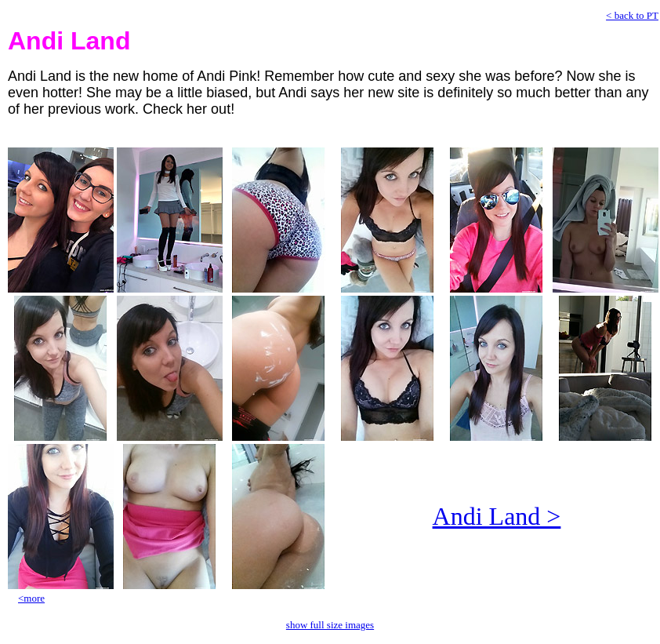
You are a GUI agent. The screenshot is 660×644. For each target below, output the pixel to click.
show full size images (330, 625)
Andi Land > (497, 516)
